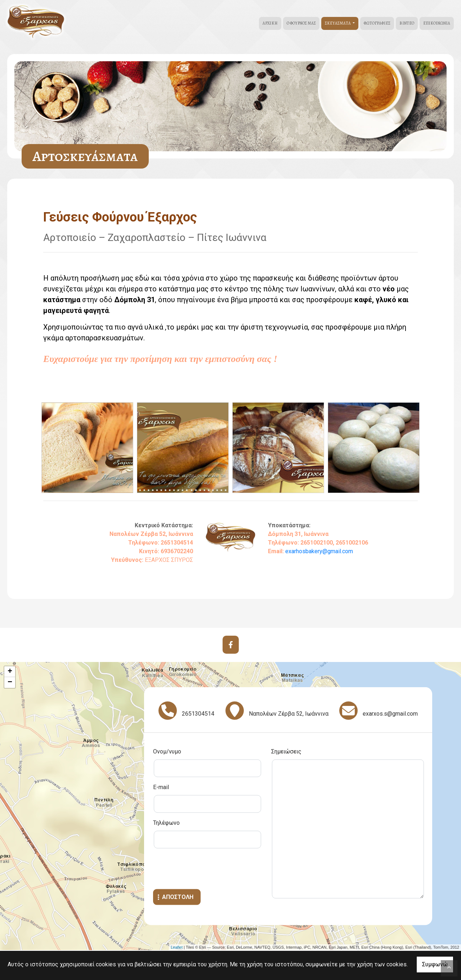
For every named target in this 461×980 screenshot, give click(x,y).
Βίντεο (407, 23)
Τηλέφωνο (166, 823)
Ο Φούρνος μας (301, 23)
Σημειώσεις (286, 751)
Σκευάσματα (338, 23)
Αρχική (270, 23)
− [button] (10, 683)
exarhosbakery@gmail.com (319, 551)
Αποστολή (178, 897)
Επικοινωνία (437, 23)
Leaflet (177, 947)
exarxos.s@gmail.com (390, 714)
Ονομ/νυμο (167, 751)
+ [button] (10, 672)
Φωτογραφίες (377, 23)
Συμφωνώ (435, 964)
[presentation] (208, 870)
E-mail (161, 787)
